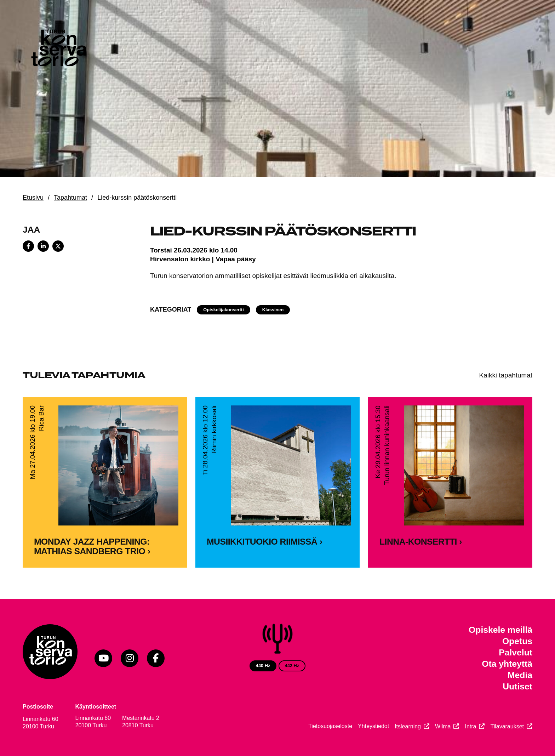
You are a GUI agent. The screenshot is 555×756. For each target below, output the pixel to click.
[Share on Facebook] (28, 246)
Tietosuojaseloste (330, 726)
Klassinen (273, 310)
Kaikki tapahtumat (506, 375)
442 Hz (292, 666)
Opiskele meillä (500, 630)
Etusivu (33, 198)
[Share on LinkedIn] (43, 246)
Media (520, 675)
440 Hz (263, 666)
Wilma (443, 726)
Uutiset (517, 686)
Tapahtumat (70, 198)
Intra (470, 726)
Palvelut (516, 652)
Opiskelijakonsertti (224, 310)
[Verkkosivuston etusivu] (58, 50)
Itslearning (408, 726)
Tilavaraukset (507, 726)
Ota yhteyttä (507, 664)
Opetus (517, 641)
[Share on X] (58, 246)
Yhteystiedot (373, 726)
